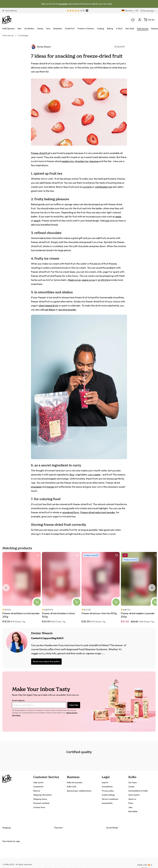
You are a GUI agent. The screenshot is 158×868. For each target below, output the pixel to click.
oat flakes (50, 310)
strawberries (82, 161)
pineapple (36, 487)
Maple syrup (74, 280)
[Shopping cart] (149, 20)
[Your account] (140, 20)
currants (87, 187)
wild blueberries (104, 187)
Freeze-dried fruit (41, 153)
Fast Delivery (10, 11)
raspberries (67, 161)
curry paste (94, 475)
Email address (18, 700)
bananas (94, 161)
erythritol (103, 280)
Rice (72, 475)
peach (37, 221)
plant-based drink (48, 306)
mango (50, 487)
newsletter (63, 4)
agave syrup (88, 280)
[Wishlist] (133, 20)
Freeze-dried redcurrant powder (98, 512)
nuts (107, 221)
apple (118, 216)
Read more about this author (46, 661)
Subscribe (74, 705)
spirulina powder (67, 310)
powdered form (71, 512)
